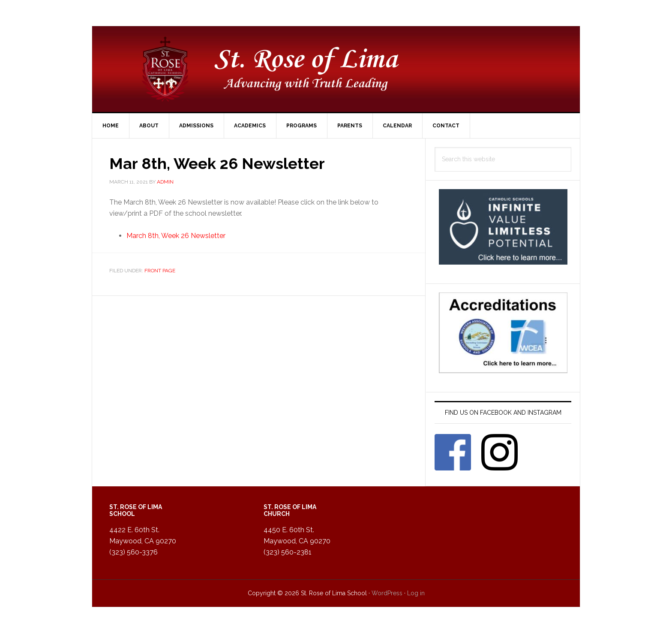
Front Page (160, 271)
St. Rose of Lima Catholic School (336, 69)
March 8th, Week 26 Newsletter (176, 236)
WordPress (387, 593)
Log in (416, 593)
